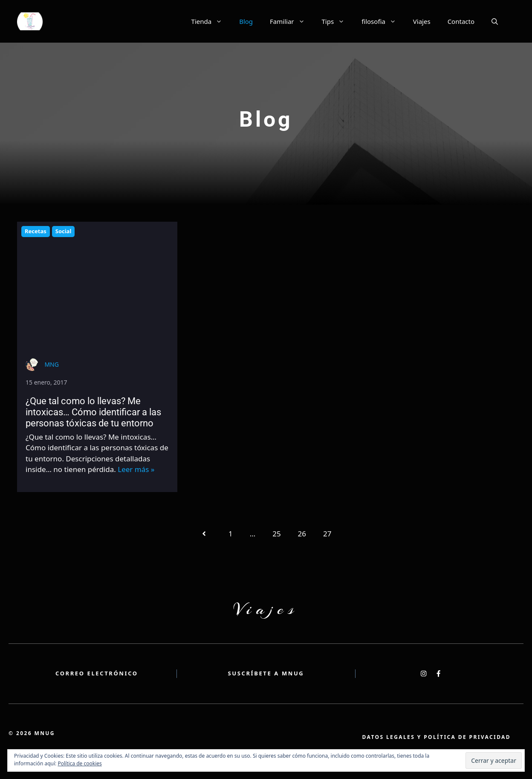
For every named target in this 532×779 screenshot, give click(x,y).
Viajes (422, 21)
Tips (338, 21)
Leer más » (136, 469)
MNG (52, 364)
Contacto (461, 21)
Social (64, 231)
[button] (495, 21)
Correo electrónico (97, 673)
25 (276, 534)
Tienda (211, 21)
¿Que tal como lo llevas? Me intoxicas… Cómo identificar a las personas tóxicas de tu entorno (93, 412)
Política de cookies (80, 763)
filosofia (383, 21)
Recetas (36, 231)
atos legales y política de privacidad (436, 737)
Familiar (291, 21)
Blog (246, 21)
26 (302, 534)
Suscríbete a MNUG (266, 673)
